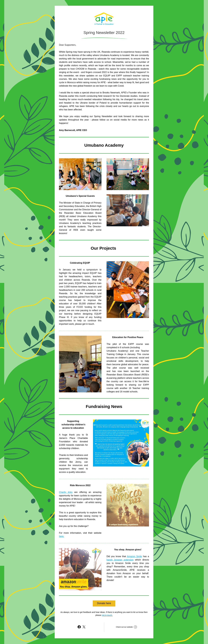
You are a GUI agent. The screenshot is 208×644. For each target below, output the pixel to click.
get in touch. (107, 615)
